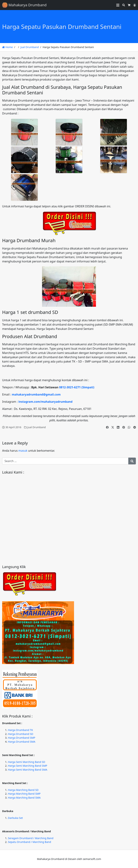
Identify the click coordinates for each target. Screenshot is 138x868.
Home (7, 47)
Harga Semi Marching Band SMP (27, 766)
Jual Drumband (30, 47)
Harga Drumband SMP (22, 738)
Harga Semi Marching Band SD (27, 762)
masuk (23, 451)
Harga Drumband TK (20, 730)
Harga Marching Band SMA (24, 798)
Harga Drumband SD (21, 734)
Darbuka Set (15, 818)
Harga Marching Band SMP (24, 794)
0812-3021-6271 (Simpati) (77, 387)
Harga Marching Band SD (23, 790)
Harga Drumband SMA (22, 742)
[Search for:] (65, 461)
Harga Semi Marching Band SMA (28, 770)
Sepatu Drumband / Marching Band (29, 842)
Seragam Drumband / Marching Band (31, 838)
